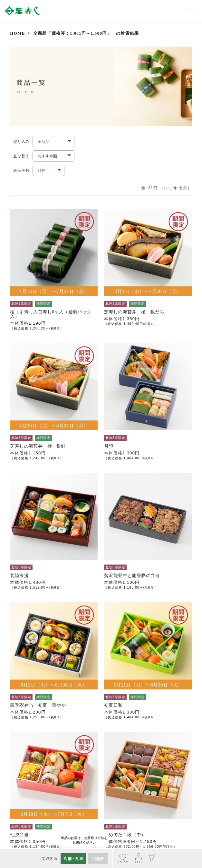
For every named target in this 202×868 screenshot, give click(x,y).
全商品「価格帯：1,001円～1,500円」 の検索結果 (86, 33)
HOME (17, 33)
